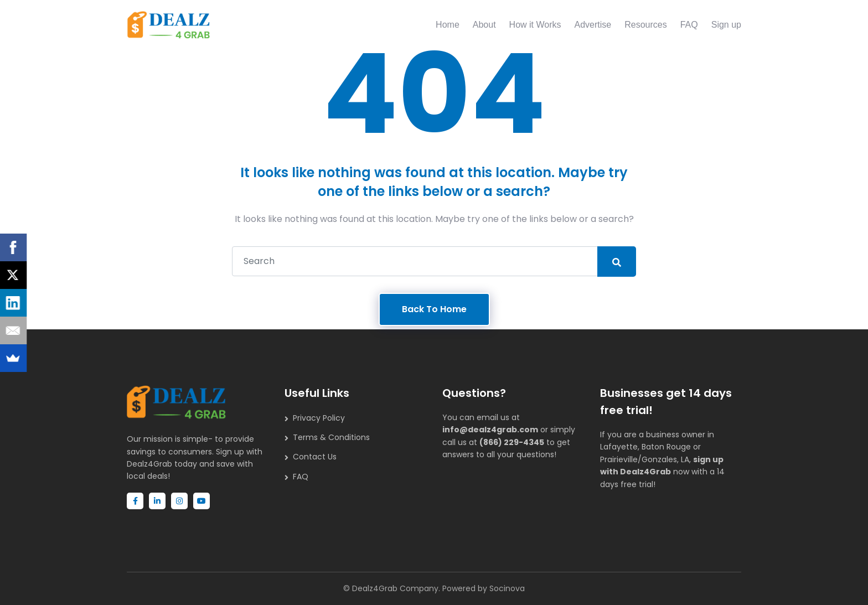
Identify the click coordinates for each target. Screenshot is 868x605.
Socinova (507, 588)
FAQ (689, 25)
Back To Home (434, 309)
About (484, 25)
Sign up (726, 25)
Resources (645, 25)
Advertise (593, 25)
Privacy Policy (319, 418)
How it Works (535, 25)
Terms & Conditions (331, 437)
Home (448, 25)
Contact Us (315, 457)
